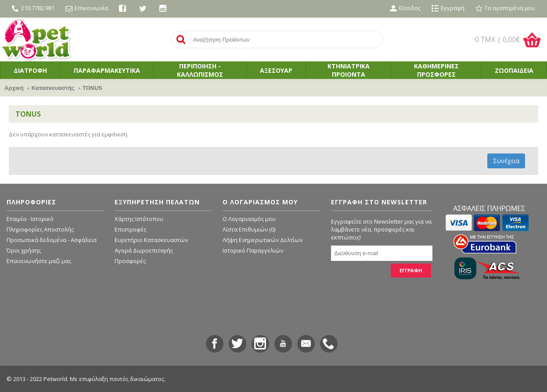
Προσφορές (130, 261)
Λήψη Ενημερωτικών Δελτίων (263, 240)
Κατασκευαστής (53, 88)
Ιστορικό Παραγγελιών (253, 250)
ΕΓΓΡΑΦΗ (411, 270)
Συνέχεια (506, 161)
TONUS (92, 88)
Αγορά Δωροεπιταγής (144, 250)
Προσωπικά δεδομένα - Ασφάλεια (52, 240)
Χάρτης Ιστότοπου (139, 219)
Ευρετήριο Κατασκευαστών (151, 240)
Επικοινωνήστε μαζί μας (39, 261)
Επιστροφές (130, 229)
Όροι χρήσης (24, 250)
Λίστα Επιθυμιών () (249, 229)
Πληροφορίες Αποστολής (40, 229)
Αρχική (14, 88)
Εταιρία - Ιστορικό (30, 219)
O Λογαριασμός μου (249, 219)
